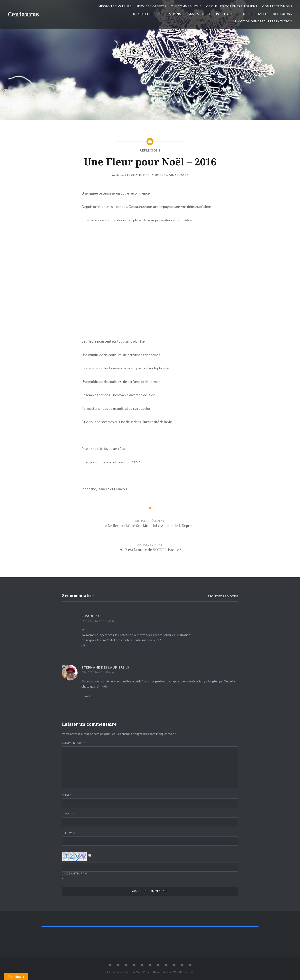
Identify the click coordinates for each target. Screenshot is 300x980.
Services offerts (151, 6)
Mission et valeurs (115, 6)
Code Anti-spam (75, 874)
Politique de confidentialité (242, 14)
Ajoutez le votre (223, 596)
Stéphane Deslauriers (145, 175)
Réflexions (283, 14)
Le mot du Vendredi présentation (263, 21)
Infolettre (143, 14)
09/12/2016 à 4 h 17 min (98, 621)
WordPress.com (183, 972)
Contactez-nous (277, 6)
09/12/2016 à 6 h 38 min (98, 672)
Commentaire (74, 743)
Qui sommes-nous (186, 6)
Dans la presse (198, 14)
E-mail (68, 814)
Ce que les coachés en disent (232, 6)
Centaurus (23, 14)
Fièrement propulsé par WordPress (129, 972)
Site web (69, 833)
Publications (169, 14)
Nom (66, 795)
